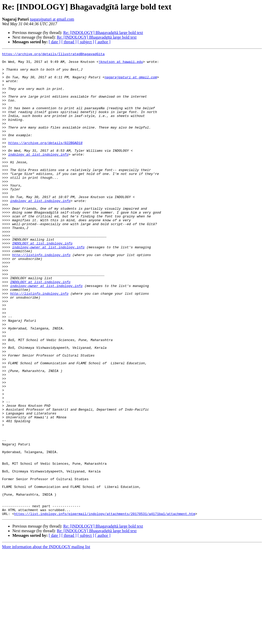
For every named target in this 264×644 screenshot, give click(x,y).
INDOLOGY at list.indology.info (42, 282)
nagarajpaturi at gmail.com (52, 19)
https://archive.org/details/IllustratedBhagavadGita (53, 55)
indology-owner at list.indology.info (48, 286)
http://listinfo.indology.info (41, 296)
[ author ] (103, 42)
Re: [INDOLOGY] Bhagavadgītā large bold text (103, 33)
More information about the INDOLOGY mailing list (46, 639)
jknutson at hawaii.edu (121, 64)
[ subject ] (86, 42)
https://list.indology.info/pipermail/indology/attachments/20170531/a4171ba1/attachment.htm (105, 606)
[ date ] (55, 42)
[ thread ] (69, 42)
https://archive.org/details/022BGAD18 (45, 161)
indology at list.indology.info (38, 175)
